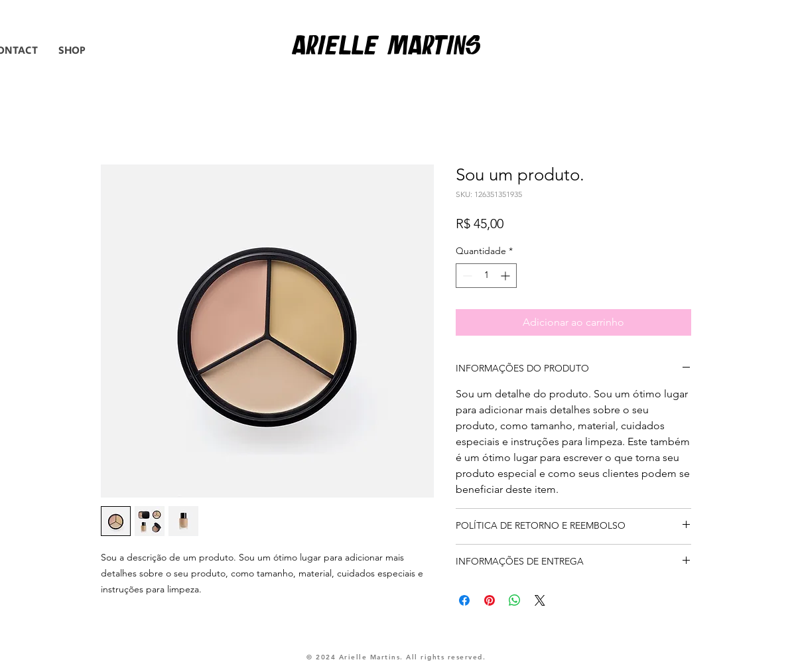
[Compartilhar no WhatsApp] (515, 600)
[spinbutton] (486, 276)
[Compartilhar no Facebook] (464, 600)
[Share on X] (540, 600)
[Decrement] (466, 276)
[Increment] (506, 276)
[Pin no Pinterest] (490, 600)
